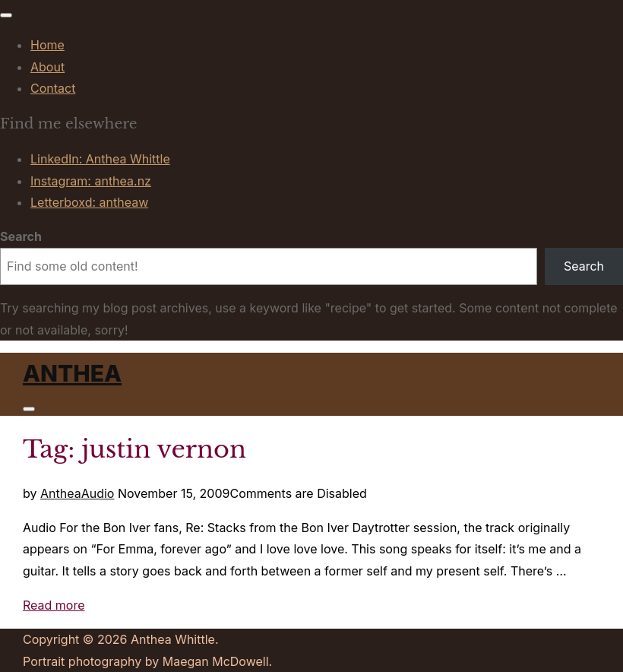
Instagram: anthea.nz (91, 181)
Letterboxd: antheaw (89, 202)
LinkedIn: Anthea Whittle (100, 159)
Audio (98, 493)
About (47, 67)
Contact (53, 88)
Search (21, 236)
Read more (54, 605)
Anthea (72, 373)
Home (47, 45)
